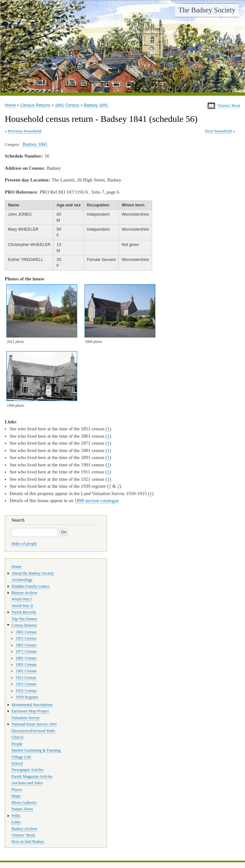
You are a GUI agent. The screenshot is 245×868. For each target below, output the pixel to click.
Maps (16, 796)
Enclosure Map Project (30, 711)
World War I (22, 599)
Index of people (24, 544)
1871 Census (26, 651)
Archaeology (22, 580)
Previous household (25, 131)
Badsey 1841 (96, 105)
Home (10, 105)
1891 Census (26, 664)
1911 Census (26, 678)
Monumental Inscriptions (32, 705)
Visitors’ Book (23, 835)
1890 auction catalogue (97, 501)
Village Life (21, 757)
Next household (219, 131)
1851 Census (26, 638)
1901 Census (26, 671)
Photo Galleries (24, 803)
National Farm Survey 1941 (34, 724)
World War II (22, 606)
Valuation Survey (26, 718)
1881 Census (26, 658)
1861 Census (26, 645)
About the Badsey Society (33, 573)
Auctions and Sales (27, 783)
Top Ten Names (24, 619)
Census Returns (35, 105)
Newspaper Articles (27, 770)
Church (18, 737)
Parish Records (24, 612)
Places (17, 790)
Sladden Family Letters (30, 586)
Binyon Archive (24, 593)
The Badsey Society (207, 10)
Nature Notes (22, 809)
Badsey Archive (24, 829)
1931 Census (26, 691)
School (17, 763)
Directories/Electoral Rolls (33, 731)
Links (16, 822)
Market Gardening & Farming (36, 750)
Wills (16, 816)
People (17, 744)
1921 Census (26, 684)
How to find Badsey (28, 842)
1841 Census (67, 105)
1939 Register (27, 697)
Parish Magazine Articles (32, 776)
